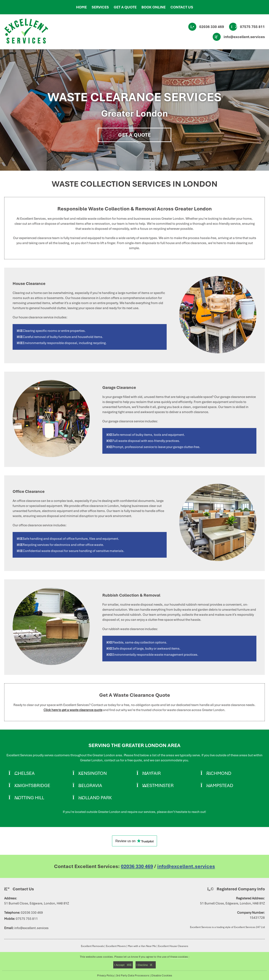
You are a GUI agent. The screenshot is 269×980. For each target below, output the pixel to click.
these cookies (179, 957)
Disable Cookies (162, 975)
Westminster (158, 785)
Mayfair (152, 773)
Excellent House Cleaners (173, 946)
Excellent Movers (116, 946)
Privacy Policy (105, 975)
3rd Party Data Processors (133, 975)
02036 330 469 (212, 27)
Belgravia (90, 785)
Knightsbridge (32, 785)
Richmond (219, 773)
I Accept (123, 965)
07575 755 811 (252, 27)
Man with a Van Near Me (142, 946)
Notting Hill (29, 798)
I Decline (146, 965)
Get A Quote (134, 135)
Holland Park (95, 798)
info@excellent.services (244, 37)
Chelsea (25, 773)
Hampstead (220, 785)
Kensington (93, 773)
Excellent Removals (92, 946)
